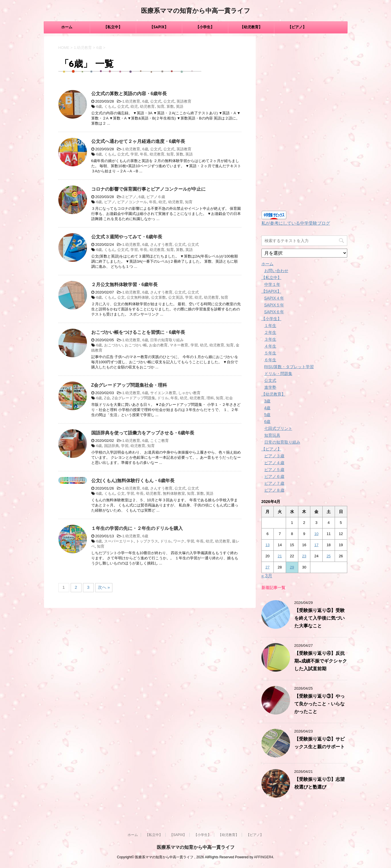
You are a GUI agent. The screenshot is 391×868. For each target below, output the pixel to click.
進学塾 (270, 387)
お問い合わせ (276, 271)
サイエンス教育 (163, 393)
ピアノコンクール (132, 202)
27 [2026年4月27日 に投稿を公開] (267, 567)
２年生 (270, 332)
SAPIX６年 (274, 312)
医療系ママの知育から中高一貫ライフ (196, 11)
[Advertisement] (304, 122)
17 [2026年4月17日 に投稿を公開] (316, 545)
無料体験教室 (174, 493)
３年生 (270, 339)
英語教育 (184, 101)
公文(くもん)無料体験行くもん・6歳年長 (133, 481)
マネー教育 (179, 345)
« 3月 (267, 576)
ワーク (179, 541)
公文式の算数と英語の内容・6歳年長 (129, 94)
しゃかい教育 (189, 393)
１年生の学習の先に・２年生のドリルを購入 (137, 528)
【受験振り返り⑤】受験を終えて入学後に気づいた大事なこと (319, 618)
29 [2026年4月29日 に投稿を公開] (292, 567)
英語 (180, 106)
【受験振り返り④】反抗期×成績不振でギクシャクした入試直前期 (321, 661)
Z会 (107, 398)
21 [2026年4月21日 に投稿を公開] (280, 556)
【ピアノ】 (297, 27)
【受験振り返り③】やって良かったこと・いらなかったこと (319, 704)
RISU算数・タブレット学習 (289, 367)
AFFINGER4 (264, 857)
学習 (134, 154)
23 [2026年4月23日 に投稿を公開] (304, 556)
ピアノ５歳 (274, 470)
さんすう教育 (161, 245)
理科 (210, 398)
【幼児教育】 (251, 27)
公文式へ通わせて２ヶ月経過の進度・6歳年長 (138, 141)
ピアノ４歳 (274, 463)
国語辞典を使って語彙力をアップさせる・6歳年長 (143, 433)
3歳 (267, 401)
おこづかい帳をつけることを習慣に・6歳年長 (138, 332)
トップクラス (147, 541)
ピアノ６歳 (156, 197)
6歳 (145, 101)
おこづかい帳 (136, 345)
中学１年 (272, 284)
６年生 (270, 360)
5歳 (267, 415)
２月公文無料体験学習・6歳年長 (125, 285)
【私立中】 (113, 27)
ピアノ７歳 (274, 483)
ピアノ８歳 (274, 490)
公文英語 (176, 297)
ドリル (163, 398)
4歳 (267, 408)
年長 (144, 154)
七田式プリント (278, 428)
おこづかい (113, 345)
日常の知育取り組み (167, 340)
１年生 (270, 326)
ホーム (67, 27)
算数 (170, 106)
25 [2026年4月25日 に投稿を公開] (329, 556)
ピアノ (110, 202)
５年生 (270, 353)
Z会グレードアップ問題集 (134, 398)
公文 (121, 297)
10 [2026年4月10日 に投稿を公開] (316, 534)
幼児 (134, 106)
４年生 (270, 346)
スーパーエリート (119, 541)
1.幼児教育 (131, 101)
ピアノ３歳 (274, 456)
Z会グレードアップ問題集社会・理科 (129, 385)
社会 (229, 398)
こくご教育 (159, 441)
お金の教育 (158, 345)
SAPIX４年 (274, 298)
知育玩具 (272, 435)
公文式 (156, 101)
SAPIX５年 (274, 305)
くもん (110, 106)
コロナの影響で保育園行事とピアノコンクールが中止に (148, 189)
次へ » (104, 587)
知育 (161, 106)
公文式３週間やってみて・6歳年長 (127, 237)
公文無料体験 (138, 297)
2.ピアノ (129, 197)
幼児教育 (147, 106)
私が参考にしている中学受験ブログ (296, 223)
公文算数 (158, 297)
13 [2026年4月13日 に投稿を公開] (267, 545)
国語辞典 (112, 446)
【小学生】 (205, 27)
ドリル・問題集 (278, 374)
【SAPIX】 (159, 27)
